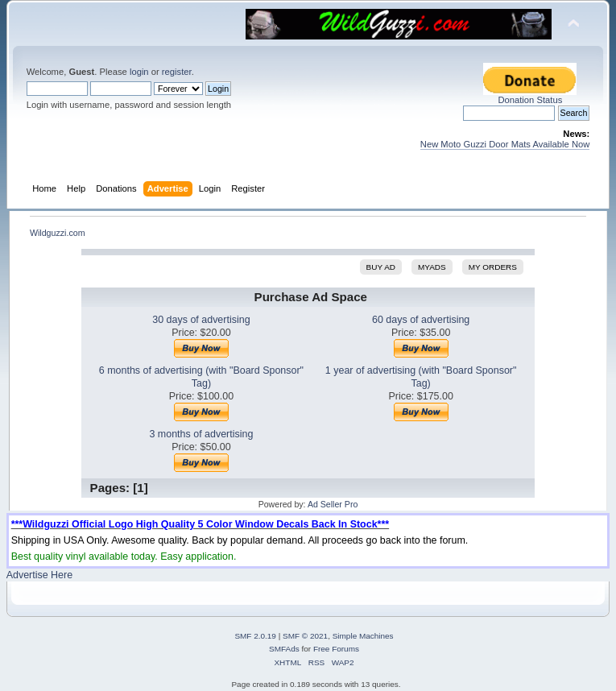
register (177, 72)
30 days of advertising (201, 320)
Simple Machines (363, 636)
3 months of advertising (201, 434)
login (139, 72)
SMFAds (284, 649)
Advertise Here (39, 575)
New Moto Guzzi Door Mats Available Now (505, 144)
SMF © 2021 (305, 636)
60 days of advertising (421, 320)
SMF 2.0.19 (255, 636)
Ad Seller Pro (333, 504)
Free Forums (336, 649)
